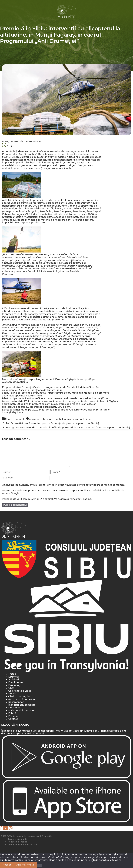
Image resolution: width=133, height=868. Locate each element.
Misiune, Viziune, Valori (22, 711)
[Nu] (39, 866)
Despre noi (15, 708)
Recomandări (16, 702)
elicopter (35, 419)
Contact (13, 719)
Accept (7, 865)
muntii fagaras (62, 419)
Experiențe (15, 685)
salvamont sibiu (81, 419)
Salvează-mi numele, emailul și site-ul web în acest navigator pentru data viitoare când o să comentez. (65, 485)
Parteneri (14, 716)
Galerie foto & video (20, 691)
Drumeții (14, 677)
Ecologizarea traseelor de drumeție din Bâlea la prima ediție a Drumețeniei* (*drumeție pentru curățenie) (68, 428)
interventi (47, 419)
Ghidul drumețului (19, 696)
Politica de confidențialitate (22, 845)
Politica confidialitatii (94, 491)
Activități (14, 680)
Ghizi (11, 688)
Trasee (12, 674)
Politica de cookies (18, 842)
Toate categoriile (15, 419)
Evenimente (15, 682)
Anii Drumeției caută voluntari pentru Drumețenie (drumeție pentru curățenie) (52, 423)
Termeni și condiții (18, 839)
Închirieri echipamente (22, 705)
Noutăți (13, 694)
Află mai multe (25, 865)
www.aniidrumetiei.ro (15, 382)
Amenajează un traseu (22, 699)
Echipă (12, 713)
